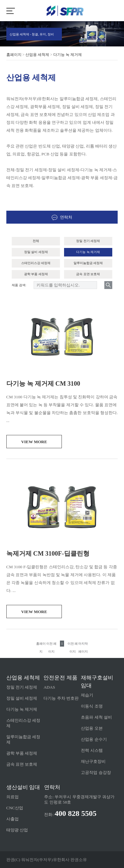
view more (34, 442)
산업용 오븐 (92, 728)
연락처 (62, 217)
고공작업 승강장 (96, 772)
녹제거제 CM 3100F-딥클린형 (48, 553)
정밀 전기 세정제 (88, 241)
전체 (36, 241)
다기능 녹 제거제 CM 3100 (43, 383)
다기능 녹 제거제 (68, 55)
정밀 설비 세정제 (36, 252)
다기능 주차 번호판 (61, 698)
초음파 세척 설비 (96, 717)
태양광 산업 (17, 830)
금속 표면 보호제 (88, 274)
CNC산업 (15, 808)
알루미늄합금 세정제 (88, 263)
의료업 (13, 797)
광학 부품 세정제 (36, 274)
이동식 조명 (92, 706)
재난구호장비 (93, 761)
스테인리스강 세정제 (36, 263)
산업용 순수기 (94, 739)
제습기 (87, 695)
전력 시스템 (92, 750)
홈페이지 (14, 55)
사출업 (13, 819)
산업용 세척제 (37, 55)
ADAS (49, 687)
